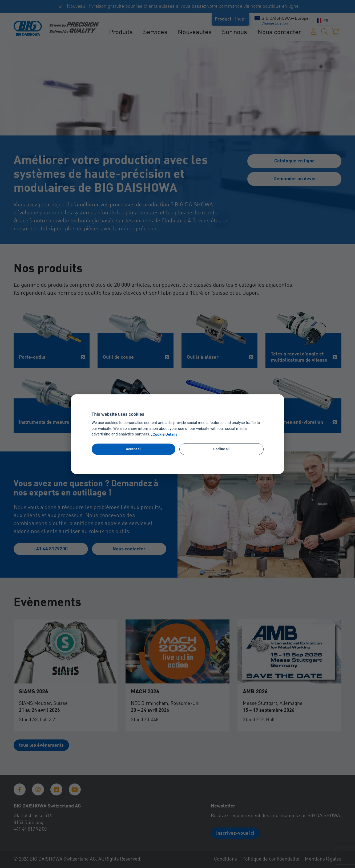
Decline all (221, 449)
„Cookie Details (164, 435)
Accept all (134, 449)
